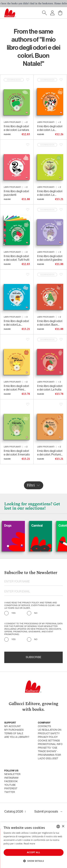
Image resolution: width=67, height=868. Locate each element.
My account (13, 726)
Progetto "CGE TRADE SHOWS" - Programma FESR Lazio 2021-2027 (49, 753)
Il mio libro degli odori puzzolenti (16, 193)
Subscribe (33, 657)
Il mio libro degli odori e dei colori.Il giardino (50, 258)
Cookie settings (49, 741)
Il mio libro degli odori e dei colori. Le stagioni (50, 193)
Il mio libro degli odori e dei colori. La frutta (50, 388)
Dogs (15, 525)
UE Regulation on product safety (50, 732)
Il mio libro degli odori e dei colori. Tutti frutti (17, 258)
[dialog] (33, 845)
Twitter (10, 792)
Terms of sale (14, 734)
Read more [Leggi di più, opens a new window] (29, 844)
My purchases (14, 730)
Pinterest (11, 789)
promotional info (50, 744)
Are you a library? (17, 737)
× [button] (63, 826)
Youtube (10, 785)
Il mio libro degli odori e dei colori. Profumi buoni (50, 453)
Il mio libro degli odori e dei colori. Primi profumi (16, 388)
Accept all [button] (34, 852)
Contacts (44, 726)
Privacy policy (48, 737)
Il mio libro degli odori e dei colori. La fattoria (50, 128)
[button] (33, 861)
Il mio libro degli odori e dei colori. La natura (16, 128)
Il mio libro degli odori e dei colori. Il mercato (17, 453)
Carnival (44, 525)
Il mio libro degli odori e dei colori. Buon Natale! (50, 323)
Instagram (11, 778)
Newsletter (12, 774)
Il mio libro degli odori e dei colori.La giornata (16, 323)
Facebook (11, 782)
